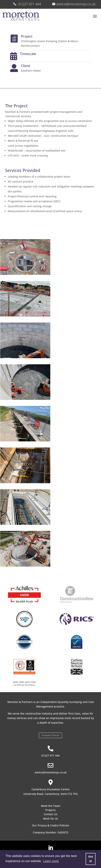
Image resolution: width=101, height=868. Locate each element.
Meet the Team (51, 806)
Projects (50, 810)
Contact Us (50, 814)
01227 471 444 (50, 755)
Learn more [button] (51, 861)
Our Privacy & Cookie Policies (50, 825)
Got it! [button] (91, 859)
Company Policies (50, 735)
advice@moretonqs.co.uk (76, 4)
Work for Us (51, 819)
